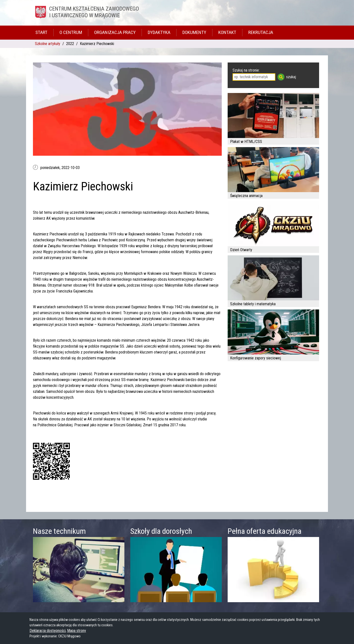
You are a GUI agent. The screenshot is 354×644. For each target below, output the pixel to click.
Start (41, 32)
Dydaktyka (159, 32)
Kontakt (227, 32)
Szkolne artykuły (48, 44)
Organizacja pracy (115, 32)
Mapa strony (77, 631)
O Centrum (71, 32)
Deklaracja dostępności (48, 631)
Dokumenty (194, 32)
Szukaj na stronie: (246, 70)
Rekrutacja (261, 32)
